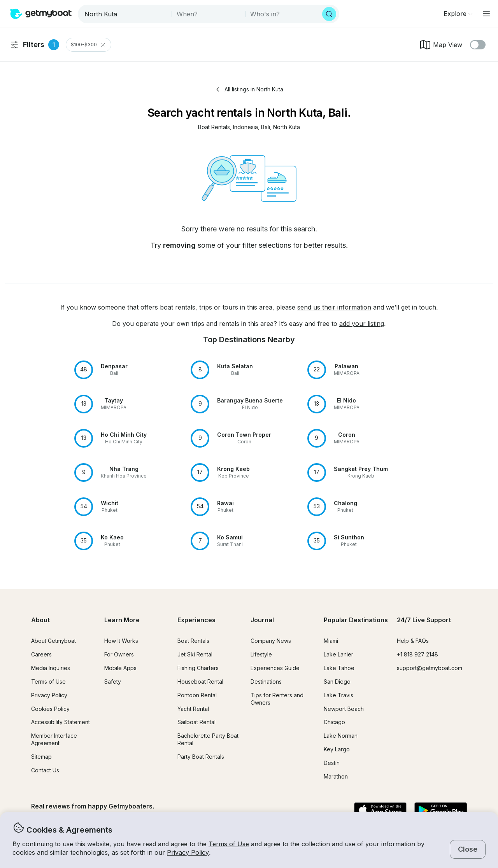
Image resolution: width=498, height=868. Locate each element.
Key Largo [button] (337, 749)
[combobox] (125, 14)
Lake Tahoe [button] (339, 668)
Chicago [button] (334, 722)
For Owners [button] (119, 654)
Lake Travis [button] (338, 695)
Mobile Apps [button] (120, 668)
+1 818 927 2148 (417, 654)
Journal (262, 620)
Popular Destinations (356, 620)
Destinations (266, 682)
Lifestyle (261, 654)
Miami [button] (331, 641)
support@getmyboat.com (430, 668)
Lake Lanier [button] (338, 654)
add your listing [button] (362, 324)
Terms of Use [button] (229, 844)
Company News (271, 641)
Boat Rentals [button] (193, 641)
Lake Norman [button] (341, 736)
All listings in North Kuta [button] (249, 89)
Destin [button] (332, 763)
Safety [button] (113, 682)
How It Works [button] (121, 641)
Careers (41, 654)
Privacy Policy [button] (188, 852)
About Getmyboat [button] (53, 641)
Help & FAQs (413, 641)
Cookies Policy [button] (50, 709)
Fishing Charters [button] (198, 668)
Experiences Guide (275, 668)
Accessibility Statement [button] (60, 722)
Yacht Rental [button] (193, 709)
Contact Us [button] (45, 770)
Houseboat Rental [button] (200, 682)
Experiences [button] (196, 620)
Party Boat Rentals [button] (201, 757)
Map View (441, 45)
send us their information (334, 307)
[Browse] (458, 14)
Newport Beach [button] (344, 709)
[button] (214, 127)
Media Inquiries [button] (51, 668)
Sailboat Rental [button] (196, 722)
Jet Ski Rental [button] (195, 654)
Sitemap (41, 757)
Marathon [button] (336, 776)
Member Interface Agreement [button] (54, 739)
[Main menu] (486, 14)
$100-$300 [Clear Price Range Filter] (89, 45)
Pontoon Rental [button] (197, 695)
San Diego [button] (337, 682)
